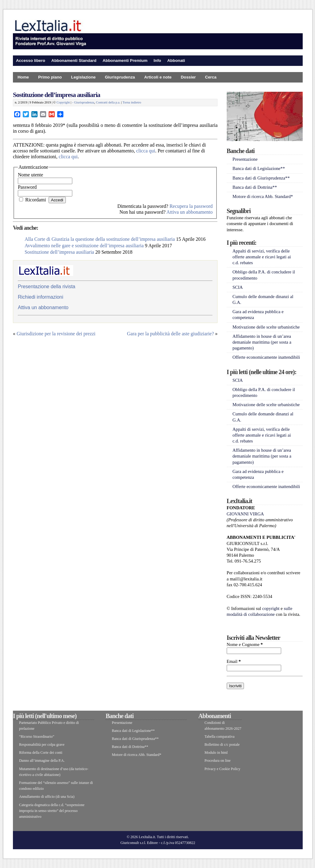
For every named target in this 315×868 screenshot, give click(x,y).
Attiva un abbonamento (189, 212)
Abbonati (176, 61)
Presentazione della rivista (47, 287)
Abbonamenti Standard (74, 61)
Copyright (63, 102)
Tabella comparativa (219, 737)
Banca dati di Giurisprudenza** (261, 178)
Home (23, 77)
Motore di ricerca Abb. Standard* (263, 196)
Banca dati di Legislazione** (259, 168)
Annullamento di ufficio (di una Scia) (47, 797)
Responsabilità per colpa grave (42, 745)
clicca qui (146, 151)
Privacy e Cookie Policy (222, 769)
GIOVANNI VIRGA (245, 514)
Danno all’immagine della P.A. (42, 761)
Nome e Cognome (245, 644)
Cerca (211, 77)
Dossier (188, 77)
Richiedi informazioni (41, 297)
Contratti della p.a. (108, 102)
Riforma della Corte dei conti (41, 753)
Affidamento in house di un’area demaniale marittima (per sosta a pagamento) (262, 342)
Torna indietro (132, 102)
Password (27, 187)
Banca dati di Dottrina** (255, 187)
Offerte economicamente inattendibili (266, 357)
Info (157, 61)
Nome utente (30, 175)
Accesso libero (31, 61)
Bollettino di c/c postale (222, 745)
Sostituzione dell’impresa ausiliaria (57, 95)
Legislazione (83, 77)
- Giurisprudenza (83, 102)
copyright (271, 608)
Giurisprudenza (120, 77)
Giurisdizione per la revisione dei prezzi (56, 334)
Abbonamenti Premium (125, 61)
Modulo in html (216, 753)
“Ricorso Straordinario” (37, 737)
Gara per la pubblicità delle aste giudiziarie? (171, 334)
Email (234, 661)
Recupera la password (191, 206)
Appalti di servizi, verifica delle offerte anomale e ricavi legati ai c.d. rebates (262, 257)
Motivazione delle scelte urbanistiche (266, 327)
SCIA (238, 287)
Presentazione (245, 159)
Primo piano (50, 77)
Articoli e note (158, 77)
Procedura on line (218, 761)
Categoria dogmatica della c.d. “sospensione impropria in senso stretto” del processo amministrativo (52, 811)
